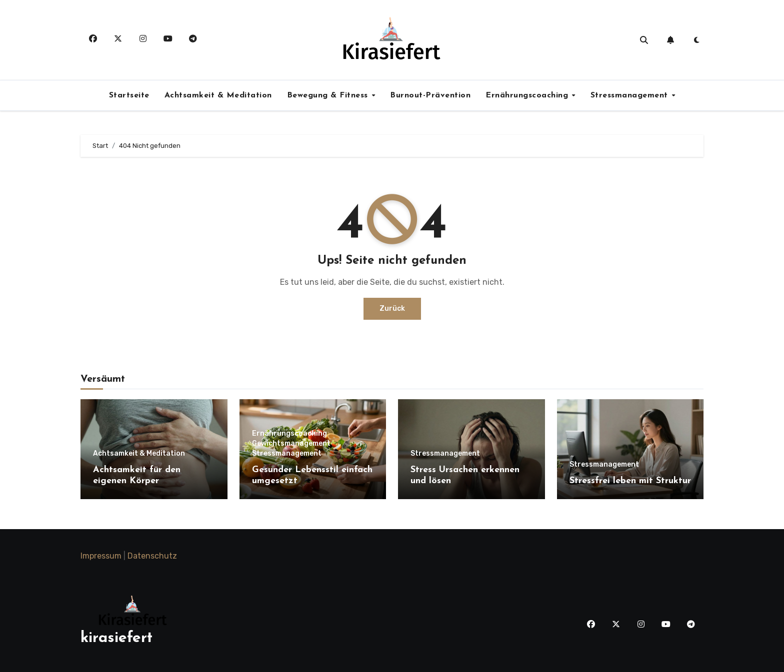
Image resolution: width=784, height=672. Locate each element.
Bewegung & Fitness (329, 95)
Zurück (392, 309)
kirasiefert (116, 638)
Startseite (129, 95)
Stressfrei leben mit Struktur (630, 481)
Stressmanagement (631, 95)
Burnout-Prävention (430, 95)
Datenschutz (152, 556)
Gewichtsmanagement (291, 444)
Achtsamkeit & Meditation (218, 95)
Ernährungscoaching (528, 95)
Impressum (101, 556)
